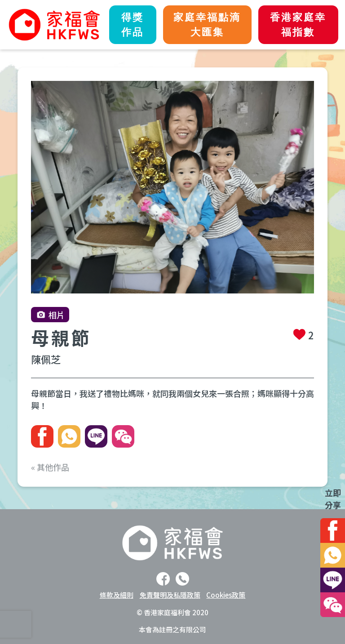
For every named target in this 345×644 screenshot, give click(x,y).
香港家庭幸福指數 (298, 25)
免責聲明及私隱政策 (170, 595)
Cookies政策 (226, 595)
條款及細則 (117, 595)
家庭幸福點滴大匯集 (207, 25)
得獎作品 (133, 25)
